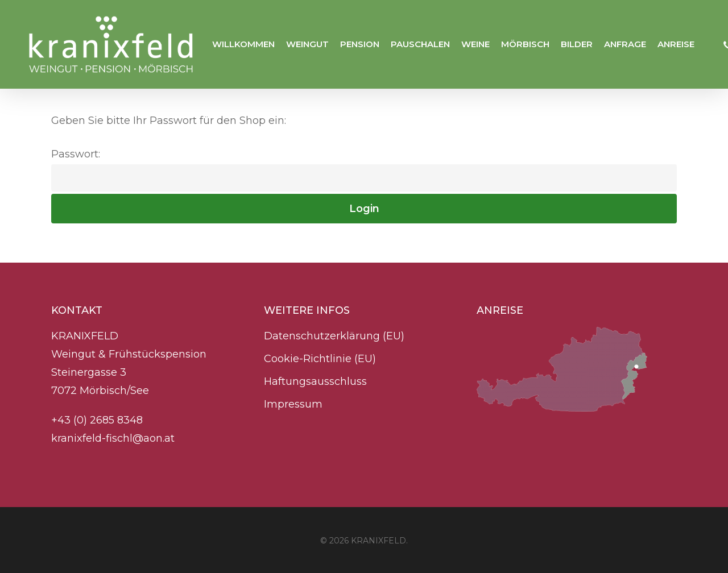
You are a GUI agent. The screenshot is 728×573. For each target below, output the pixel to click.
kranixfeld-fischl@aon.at (113, 438)
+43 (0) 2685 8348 (98, 420)
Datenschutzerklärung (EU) (334, 336)
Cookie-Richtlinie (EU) (320, 359)
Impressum (293, 404)
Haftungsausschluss (315, 381)
